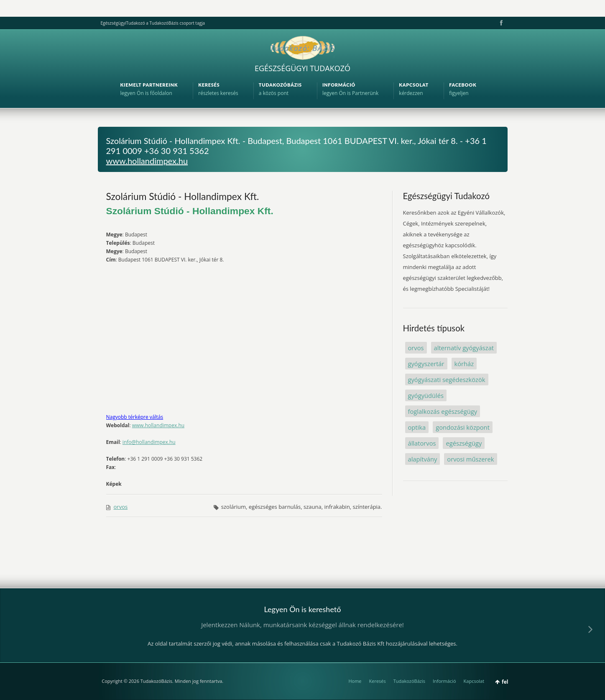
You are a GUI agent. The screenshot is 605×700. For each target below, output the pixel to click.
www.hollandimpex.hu (147, 161)
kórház (464, 364)
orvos (121, 507)
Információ (444, 681)
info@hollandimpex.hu (149, 442)
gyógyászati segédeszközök (447, 379)
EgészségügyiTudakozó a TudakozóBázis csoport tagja (153, 23)
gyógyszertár (426, 364)
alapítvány (423, 459)
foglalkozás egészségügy (443, 411)
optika (417, 427)
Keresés (378, 681)
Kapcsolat (474, 681)
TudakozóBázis (409, 681)
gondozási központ (463, 427)
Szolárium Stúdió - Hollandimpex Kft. (183, 196)
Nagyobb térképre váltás (135, 417)
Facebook (500, 23)
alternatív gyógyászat (464, 348)
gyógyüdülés (426, 395)
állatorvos (422, 443)
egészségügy (464, 443)
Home (355, 681)
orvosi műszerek (470, 459)
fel (505, 682)
